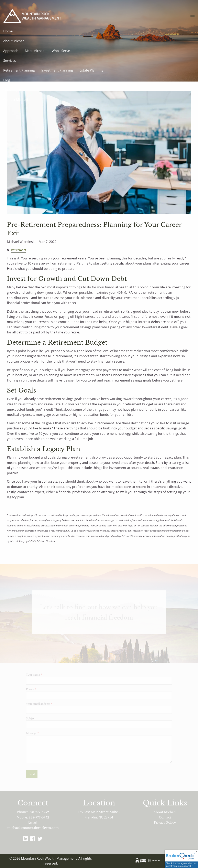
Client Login (12, 90)
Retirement (19, 250)
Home (8, 31)
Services (10, 61)
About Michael (14, 41)
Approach (11, 51)
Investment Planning (57, 70)
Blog (7, 80)
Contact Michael (16, 100)
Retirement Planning (19, 70)
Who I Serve (61, 51)
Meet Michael (35, 51)
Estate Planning (91, 70)
